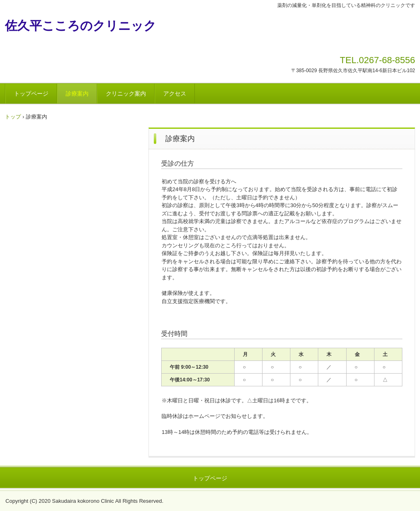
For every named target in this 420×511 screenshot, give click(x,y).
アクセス (175, 94)
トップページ (31, 94)
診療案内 (77, 94)
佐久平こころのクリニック (81, 26)
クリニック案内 (126, 94)
